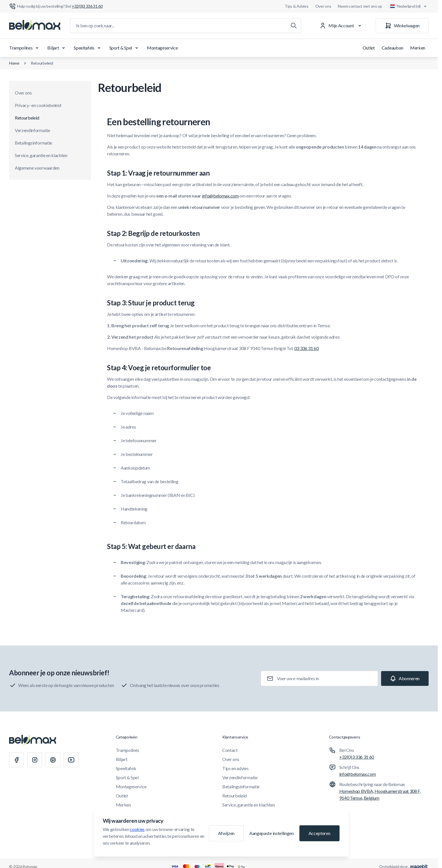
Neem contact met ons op (360, 6)
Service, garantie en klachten (41, 155)
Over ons (323, 6)
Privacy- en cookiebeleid (38, 105)
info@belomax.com (220, 196)
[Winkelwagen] (402, 26)
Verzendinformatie (32, 130)
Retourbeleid (42, 63)
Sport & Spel (125, 48)
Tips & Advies (296, 6)
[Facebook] (17, 760)
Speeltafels (88, 48)
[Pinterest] (53, 760)
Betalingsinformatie (33, 143)
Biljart (57, 48)
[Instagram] (35, 760)
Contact (230, 750)
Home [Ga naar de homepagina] (14, 63)
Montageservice (162, 48)
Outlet (369, 48)
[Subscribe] (405, 678)
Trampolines (25, 48)
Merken (418, 48)
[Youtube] (71, 760)
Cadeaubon (392, 48)
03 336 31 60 (307, 348)
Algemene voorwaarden (37, 168)
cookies (137, 829)
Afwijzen (226, 833)
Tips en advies (236, 768)
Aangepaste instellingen (272, 833)
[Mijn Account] (341, 26)
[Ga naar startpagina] (35, 26)
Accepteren (319, 833)
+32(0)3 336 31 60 (357, 757)
